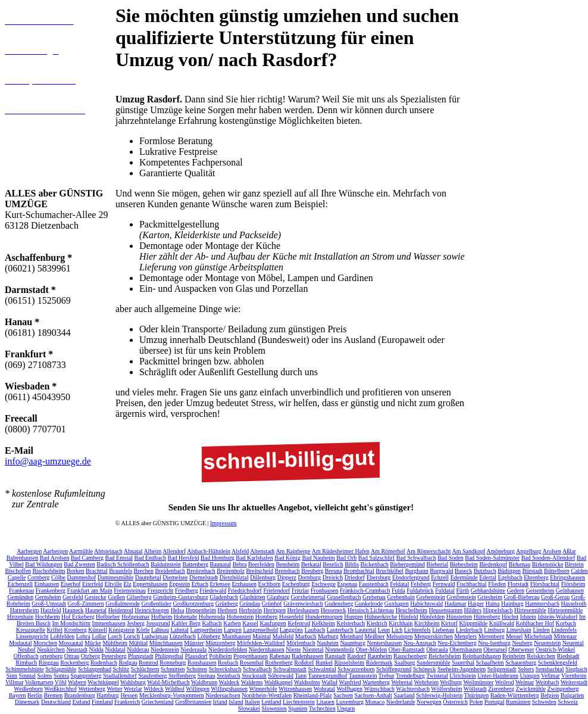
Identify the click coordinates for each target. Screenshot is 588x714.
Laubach (315, 627)
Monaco (375, 699)
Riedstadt (568, 654)
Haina (493, 601)
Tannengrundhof (328, 673)
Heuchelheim (412, 608)
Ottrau (72, 654)
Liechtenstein (299, 699)
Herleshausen (303, 608)
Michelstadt (538, 634)
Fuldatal (445, 588)
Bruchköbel (390, 568)
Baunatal (221, 562)
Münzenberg (220, 640)
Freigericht (161, 588)
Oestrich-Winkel (555, 647)
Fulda (398, 588)
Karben (232, 621)
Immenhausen (109, 621)
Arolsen (552, 549)
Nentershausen (384, 640)
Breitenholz (231, 568)
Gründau (250, 601)
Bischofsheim (49, 568)
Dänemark (27, 699)
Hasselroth (573, 601)
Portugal (495, 699)
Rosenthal (252, 660)
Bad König (287, 555)
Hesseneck (334, 608)
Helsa (178, 608)
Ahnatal (133, 549)
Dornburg (310, 575)
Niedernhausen (267, 647)
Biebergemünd (407, 562)
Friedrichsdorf (245, 588)
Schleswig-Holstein (439, 693)
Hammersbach (542, 601)
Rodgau (128, 660)
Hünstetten (459, 614)
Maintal (262, 634)
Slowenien (274, 706)
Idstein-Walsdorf (558, 614)
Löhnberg (209, 634)
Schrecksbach (225, 667)
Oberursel (495, 647)
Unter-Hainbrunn (498, 673)
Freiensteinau (130, 588)
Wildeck (153, 686)
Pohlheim (220, 654)
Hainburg (512, 601)
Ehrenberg (536, 575)
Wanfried (350, 680)
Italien (252, 699)
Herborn (228, 608)
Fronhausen (325, 588)
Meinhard (351, 634)
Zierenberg (501, 686)
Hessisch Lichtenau (371, 608)
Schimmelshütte (24, 667)
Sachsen (343, 693)
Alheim (152, 549)
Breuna (334, 568)
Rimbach (26, 660)
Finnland (102, 699)
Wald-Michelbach (168, 680)
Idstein (528, 614)
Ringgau (49, 660)
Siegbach (576, 667)
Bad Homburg (218, 555)
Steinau (207, 673)
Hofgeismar (135, 614)
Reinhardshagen (481, 654)
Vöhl (61, 680)
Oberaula (437, 647)
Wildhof (175, 686)
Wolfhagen (349, 686)
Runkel (324, 660)
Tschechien (322, 706)
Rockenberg (74, 660)
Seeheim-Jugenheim (462, 667)
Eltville (113, 582)
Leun (384, 627)
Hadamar (456, 601)
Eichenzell (20, 582)
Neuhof (27, 647)
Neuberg (522, 640)
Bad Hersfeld (183, 555)
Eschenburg (296, 582)
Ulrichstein (462, 673)
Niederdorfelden (228, 647)
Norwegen (429, 699)
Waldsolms (307, 680)
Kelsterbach (351, 621)
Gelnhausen (570, 588)
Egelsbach (510, 575)
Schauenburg (521, 660)
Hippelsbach (498, 608)
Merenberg (492, 634)
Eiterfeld (93, 582)
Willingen (198, 686)
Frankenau (21, 588)
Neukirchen (51, 647)
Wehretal (402, 680)
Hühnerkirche (381, 614)
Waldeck (229, 680)
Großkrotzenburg (193, 601)
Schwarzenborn (356, 667)
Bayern (18, 693)
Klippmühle (473, 621)
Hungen (354, 614)
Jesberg (136, 621)
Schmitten (173, 667)
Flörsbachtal (545, 582)
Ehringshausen (567, 575)
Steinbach (228, 673)
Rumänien (518, 699)
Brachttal (97, 568)
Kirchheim (427, 621)
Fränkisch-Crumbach (365, 588)
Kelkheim (323, 621)
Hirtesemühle (530, 608)
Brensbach (287, 568)
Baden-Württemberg (515, 693)
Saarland (404, 693)
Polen (476, 699)
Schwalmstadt (290, 667)
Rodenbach (104, 660)
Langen (233, 627)
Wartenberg (376, 680)
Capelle (17, 575)
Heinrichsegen (152, 608)
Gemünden (20, 595)
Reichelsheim (445, 654)
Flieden (497, 582)
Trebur (387, 673)
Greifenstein (461, 595)
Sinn (12, 673)
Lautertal (365, 627)
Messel (514, 634)
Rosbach (228, 660)
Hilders (473, 608)
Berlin (35, 693)
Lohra (83, 634)
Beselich (333, 562)
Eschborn (270, 582)
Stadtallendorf (120, 673)
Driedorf (355, 575)
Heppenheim (201, 608)
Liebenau (443, 627)
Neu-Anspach (420, 640)
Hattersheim (25, 608)
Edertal (488, 575)
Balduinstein (166, 562)
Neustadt (77, 647)
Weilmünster (478, 680)
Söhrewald (281, 673)
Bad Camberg (87, 555)
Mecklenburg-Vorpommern (172, 693)
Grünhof (272, 601)
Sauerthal (463, 660)
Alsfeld (240, 549)
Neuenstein (547, 640)
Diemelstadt (204, 575)
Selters (526, 667)
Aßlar (569, 549)
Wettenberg (92, 686)
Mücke (93, 640)
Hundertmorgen (324, 614)
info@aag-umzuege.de (48, 461)
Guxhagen (397, 601)
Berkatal (311, 562)
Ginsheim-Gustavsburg (181, 595)
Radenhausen (307, 654)
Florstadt (518, 582)
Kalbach (212, 621)
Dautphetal (148, 575)
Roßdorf (304, 660)
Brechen (144, 568)
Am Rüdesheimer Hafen (341, 549)
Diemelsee (175, 575)
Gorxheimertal (308, 595)
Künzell (98, 627)
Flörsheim (573, 582)
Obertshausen (465, 647)
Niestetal (313, 647)
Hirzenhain (20, 614)
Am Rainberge (293, 549)
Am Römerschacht (429, 549)
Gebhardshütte (488, 588)
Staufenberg (152, 673)
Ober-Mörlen (372, 647)
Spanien (298, 706)
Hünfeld (409, 614)
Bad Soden (451, 555)
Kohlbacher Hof (535, 621)
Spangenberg (86, 673)
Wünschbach (379, 686)
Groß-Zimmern (86, 601)
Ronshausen (202, 660)
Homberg (267, 614)
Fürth (463, 588)
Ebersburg (379, 575)
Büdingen (509, 568)
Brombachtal (359, 568)
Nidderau (138, 647)
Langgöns (291, 627)
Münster (194, 640)
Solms (44, 673)
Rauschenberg (410, 654)
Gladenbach (224, 595)
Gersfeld (73, 595)
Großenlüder (156, 601)
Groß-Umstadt (49, 601)
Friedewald (213, 588)
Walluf (329, 680)
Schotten (197, 667)
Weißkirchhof (60, 686)
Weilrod (505, 680)
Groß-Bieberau (521, 595)
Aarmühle (81, 549)
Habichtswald (426, 601)
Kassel (250, 621)
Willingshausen (229, 686)
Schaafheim (490, 660)
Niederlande (401, 699)
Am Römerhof (388, 549)
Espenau (347, 582)
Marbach (306, 634)
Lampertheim (207, 627)
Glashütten (253, 595)
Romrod (148, 660)
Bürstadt (533, 568)
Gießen (116, 595)
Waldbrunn (204, 680)
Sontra (61, 673)
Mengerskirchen (434, 634)
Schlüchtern (145, 667)
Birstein (574, 562)
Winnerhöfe (263, 686)
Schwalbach (257, 667)
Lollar (99, 634)
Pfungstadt (141, 654)
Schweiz (568, 699)
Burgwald (441, 568)
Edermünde (464, 575)
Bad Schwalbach (416, 555)
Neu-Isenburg (494, 640)
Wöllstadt (475, 686)
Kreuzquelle (31, 627)
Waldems (252, 680)
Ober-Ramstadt (407, 647)
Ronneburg (173, 660)
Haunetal (96, 608)
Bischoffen (18, 568)
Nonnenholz (340, 647)
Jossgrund (158, 621)
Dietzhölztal (234, 575)
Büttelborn (557, 568)
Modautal (20, 640)
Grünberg (227, 601)
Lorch (115, 634)
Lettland (271, 699)
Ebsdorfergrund (411, 575)
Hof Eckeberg (78, 614)
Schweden (544, 699)
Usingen (529, 673)
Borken (75, 568)
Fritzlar (300, 588)
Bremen (54, 693)
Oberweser (521, 647)
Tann (301, 673)
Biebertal (438, 562)
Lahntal (180, 627)
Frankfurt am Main (90, 588)
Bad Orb (346, 555)
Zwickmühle (531, 686)
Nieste (293, 647)
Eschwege (323, 582)
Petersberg (114, 654)
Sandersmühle (434, 660)
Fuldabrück (420, 588)
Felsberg (421, 582)
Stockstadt (254, 673)
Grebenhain (401, 595)
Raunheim (379, 654)
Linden (541, 627)
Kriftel (54, 627)
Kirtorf (449, 621)
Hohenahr (185, 614)
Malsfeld (283, 634)
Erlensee (220, 582)
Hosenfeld (291, 614)
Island (236, 699)
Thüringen (477, 693)
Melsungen (399, 634)
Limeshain (519, 627)
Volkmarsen (39, 680)
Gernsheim (48, 595)
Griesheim (490, 595)
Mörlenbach (301, 640)
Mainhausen (237, 634)
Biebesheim (464, 562)
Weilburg (451, 680)
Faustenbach (374, 582)
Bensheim (287, 562)
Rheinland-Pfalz (313, 693)
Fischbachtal (472, 582)
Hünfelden (432, 614)
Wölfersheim (446, 686)
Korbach (566, 621)
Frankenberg (51, 588)
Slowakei (249, 706)
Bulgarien (572, 693)
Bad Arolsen (55, 555)
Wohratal (324, 686)
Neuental (573, 640)
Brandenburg (80, 693)
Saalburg (404, 660)
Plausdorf (196, 654)
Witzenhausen (295, 686)
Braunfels (121, 568)
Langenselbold (260, 627)
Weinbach (548, 680)
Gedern (516, 588)
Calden (579, 568)
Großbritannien (193, 699)
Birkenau (520, 562)
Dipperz (287, 575)
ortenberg (51, 654)
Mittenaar (565, 634)
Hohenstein (240, 614)
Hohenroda (212, 614)
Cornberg (39, 575)
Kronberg (76, 627)
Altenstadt (262, 549)
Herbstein (250, 608)
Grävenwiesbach (303, 601)
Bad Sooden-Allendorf (548, 555)
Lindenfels (564, 627)
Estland (81, 699)
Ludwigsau (155, 634)
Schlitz (121, 667)
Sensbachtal (550, 667)
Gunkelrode (369, 601)
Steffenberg (182, 673)
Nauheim (328, 640)
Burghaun (416, 568)
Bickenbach (375, 562)
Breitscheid (259, 568)
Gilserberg (139, 595)
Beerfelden (261, 562)
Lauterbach (340, 627)
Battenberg (195, 562)
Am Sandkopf (469, 549)
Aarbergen (29, 549)
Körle (143, 627)
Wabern (77, 680)
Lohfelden (62, 634)
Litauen (325, 699)
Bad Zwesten (79, 562)
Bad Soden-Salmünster (492, 555)
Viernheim (574, 673)
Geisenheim (540, 588)
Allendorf (174, 549)
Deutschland (56, 699)
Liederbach (469, 627)
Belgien (550, 693)
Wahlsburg (133, 680)
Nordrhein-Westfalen (267, 693)
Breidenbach (170, 568)
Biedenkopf (493, 562)
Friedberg (187, 588)
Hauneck (73, 608)
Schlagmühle (61, 667)
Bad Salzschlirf (376, 555)
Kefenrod (299, 621)
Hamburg (108, 693)
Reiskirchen (541, 654)
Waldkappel (279, 680)
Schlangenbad (95, 667)
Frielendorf (276, 588)
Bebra (240, 562)
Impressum (223, 521)
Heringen (275, 608)
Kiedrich (377, 621)
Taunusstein (363, 673)
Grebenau (374, 595)
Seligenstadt (502, 667)
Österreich (455, 699)
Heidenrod (121, 608)
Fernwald (444, 582)
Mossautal (71, 640)
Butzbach (485, 568)
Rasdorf (356, 654)
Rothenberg (279, 660)
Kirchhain (401, 621)
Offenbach (26, 654)
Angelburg (529, 549)
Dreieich (333, 575)
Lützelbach (183, 634)
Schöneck (425, 667)
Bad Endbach (150, 555)
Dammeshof (81, 575)
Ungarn (346, 706)
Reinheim (514, 654)
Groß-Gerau (555, 595)
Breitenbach (201, 568)
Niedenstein (165, 647)
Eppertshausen (150, 582)
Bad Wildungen (43, 562)
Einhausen (47, 582)
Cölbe (58, 575)
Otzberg (90, 654)
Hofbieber (108, 614)
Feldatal (399, 582)
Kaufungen (273, 621)
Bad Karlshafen (254, 555)
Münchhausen (166, 640)
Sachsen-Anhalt (373, 693)
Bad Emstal (119, 555)
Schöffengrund (394, 667)
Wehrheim (426, 680)
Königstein (121, 627)
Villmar (15, 680)
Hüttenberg (487, 614)
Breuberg (312, 568)
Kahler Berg (186, 621)
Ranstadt (335, 654)
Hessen (129, 693)
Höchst (510, 614)
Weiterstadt (574, 680)
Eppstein (179, 582)
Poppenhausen (251, 654)
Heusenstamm (445, 608)
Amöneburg (501, 549)
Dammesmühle (116, 575)
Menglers (465, 634)
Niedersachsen (223, 693)
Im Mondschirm (71, 621)
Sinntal (27, 673)
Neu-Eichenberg (457, 640)
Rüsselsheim (350, 660)
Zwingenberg (563, 686)
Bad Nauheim (318, 555)
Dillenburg (263, 575)
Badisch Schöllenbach (123, 562)
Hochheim (48, 614)
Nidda (96, 647)
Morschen (45, 640)
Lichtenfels (417, 627)
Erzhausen (244, 582)
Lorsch (132, 634)
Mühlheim (115, 640)
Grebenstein (431, 595)
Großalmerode (123, 601)
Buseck (463, 568)
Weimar (525, 680)
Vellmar (551, 673)
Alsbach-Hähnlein (209, 549)
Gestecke (96, 595)
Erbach (200, 582)
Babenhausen (22, 555)
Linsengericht (32, 634)
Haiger (476, 601)
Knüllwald (502, 621)
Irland (220, 699)
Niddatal (115, 647)
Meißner (375, 634)
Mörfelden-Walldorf (261, 640)
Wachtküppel (103, 680)
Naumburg (353, 640)
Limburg (494, 627)
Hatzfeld (51, 608)
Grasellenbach (344, 595)
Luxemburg (349, 699)
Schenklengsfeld (558, 660)
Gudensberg (339, 601)
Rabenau (279, 654)
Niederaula (193, 647)
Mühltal (139, 640)
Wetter (114, 686)
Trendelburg (410, 673)
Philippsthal (169, 654)
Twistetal (437, 673)
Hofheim (162, 614)
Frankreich (127, 699)
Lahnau (160, 627)
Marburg (328, 634)
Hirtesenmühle (565, 608)
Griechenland (158, 699)
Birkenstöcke (548, 562)
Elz (127, 582)
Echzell (440, 575)
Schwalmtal (322, 667)
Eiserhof (71, 582)
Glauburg (278, 595)
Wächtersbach (413, 686)
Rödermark (379, 660)
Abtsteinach (108, 549)
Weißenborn (28, 686)
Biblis (352, 562)
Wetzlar (133, 686)
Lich (397, 627)
